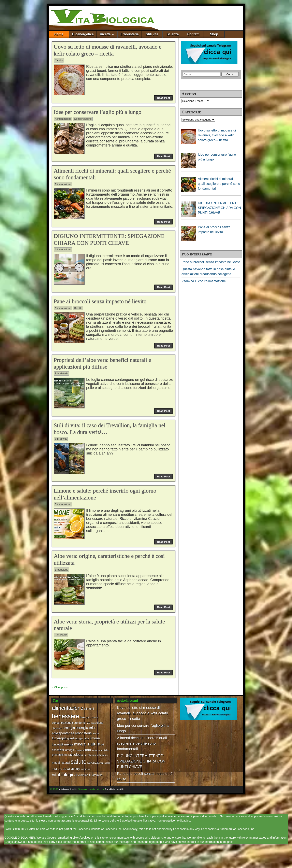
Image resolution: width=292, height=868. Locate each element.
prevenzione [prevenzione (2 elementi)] (60, 755)
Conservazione (83, 119)
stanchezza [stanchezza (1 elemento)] (105, 763)
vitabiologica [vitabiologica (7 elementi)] (64, 775)
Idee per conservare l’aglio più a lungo (98, 112)
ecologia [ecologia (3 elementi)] (69, 728)
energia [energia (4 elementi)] (82, 728)
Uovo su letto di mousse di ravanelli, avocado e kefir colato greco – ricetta (143, 713)
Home (59, 34)
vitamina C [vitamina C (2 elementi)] (84, 775)
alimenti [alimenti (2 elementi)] (89, 709)
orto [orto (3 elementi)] (88, 750)
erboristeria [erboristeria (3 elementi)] (83, 733)
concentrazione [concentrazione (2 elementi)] (62, 723)
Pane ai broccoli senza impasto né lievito (100, 301)
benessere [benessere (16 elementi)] (65, 716)
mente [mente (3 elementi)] (69, 744)
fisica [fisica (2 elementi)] (96, 733)
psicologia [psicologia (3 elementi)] (76, 755)
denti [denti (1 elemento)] (93, 723)
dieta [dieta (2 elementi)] (99, 723)
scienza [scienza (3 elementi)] (93, 762)
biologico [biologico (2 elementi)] (86, 717)
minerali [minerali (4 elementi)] (81, 744)
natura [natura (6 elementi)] (94, 744)
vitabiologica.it (68, 789)
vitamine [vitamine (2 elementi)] (97, 775)
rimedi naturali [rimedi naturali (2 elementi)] (61, 763)
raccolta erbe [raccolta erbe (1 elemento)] (90, 755)
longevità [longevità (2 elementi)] (58, 744)
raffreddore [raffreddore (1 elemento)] (102, 755)
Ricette (105, 34)
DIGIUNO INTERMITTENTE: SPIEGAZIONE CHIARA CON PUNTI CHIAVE (141, 761)
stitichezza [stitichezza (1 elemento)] (57, 769)
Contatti (193, 34)
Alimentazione (63, 119)
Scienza (173, 34)
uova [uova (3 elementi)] (66, 769)
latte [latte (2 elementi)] (86, 738)
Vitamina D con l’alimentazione (204, 281)
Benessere (61, 635)
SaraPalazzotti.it (114, 789)
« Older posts (60, 687)
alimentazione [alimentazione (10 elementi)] (68, 708)
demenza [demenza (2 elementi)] (84, 723)
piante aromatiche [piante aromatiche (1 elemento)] (100, 750)
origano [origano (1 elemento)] (81, 750)
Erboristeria (130, 34)
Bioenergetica (83, 34)
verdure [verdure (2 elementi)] (76, 769)
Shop (214, 34)
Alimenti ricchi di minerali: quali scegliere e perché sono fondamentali (142, 743)
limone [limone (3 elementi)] (95, 738)
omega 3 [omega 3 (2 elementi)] (71, 750)
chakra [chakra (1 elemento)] (95, 717)
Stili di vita (61, 439)
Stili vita (152, 34)
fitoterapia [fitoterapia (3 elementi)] (59, 738)
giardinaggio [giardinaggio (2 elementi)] (75, 738)
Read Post (163, 98)
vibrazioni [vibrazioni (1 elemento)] (86, 769)
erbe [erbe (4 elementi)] (93, 728)
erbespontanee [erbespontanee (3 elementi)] (63, 733)
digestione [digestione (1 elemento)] (57, 728)
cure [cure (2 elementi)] (75, 723)
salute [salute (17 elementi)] (79, 762)
